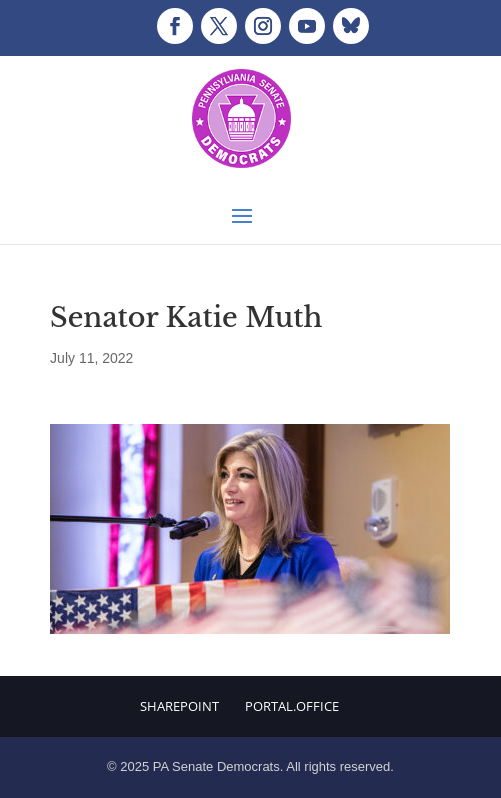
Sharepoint (179, 706)
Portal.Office (292, 706)
